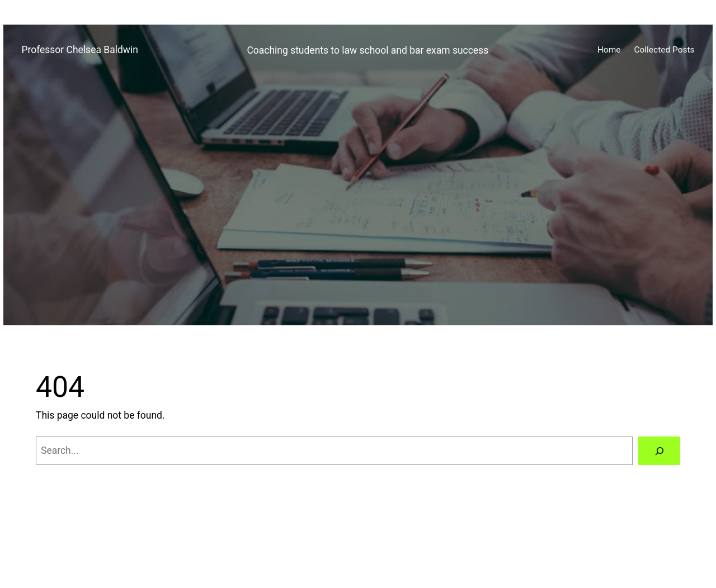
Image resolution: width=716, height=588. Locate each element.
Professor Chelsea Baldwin (79, 50)
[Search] (659, 451)
